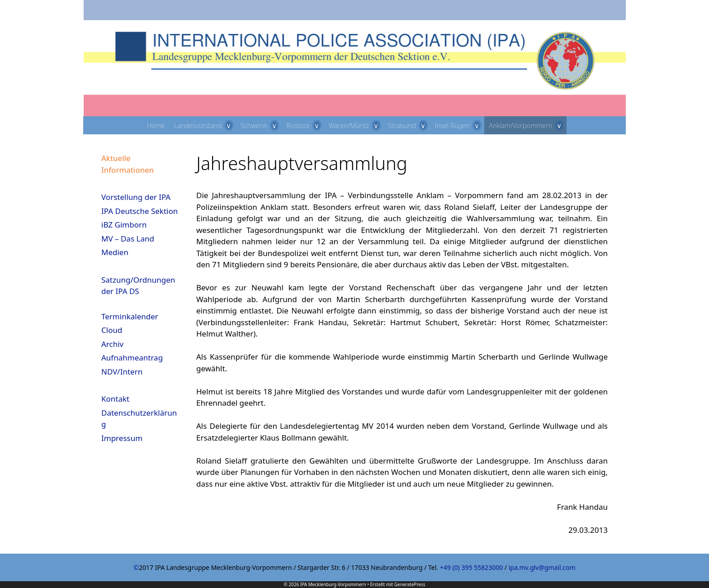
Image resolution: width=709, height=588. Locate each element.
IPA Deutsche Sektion (139, 211)
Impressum (122, 438)
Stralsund (409, 125)
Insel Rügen (460, 125)
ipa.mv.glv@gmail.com (542, 567)
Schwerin (261, 125)
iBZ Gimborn (124, 225)
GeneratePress (410, 584)
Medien (115, 252)
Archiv (112, 344)
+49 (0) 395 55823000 (471, 567)
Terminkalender (130, 316)
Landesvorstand (205, 125)
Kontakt (115, 399)
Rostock (305, 125)
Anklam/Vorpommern (528, 125)
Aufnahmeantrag (132, 358)
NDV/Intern (122, 372)
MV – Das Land (128, 239)
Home (156, 125)
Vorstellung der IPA (136, 197)
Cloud (112, 330)
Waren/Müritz (356, 125)
